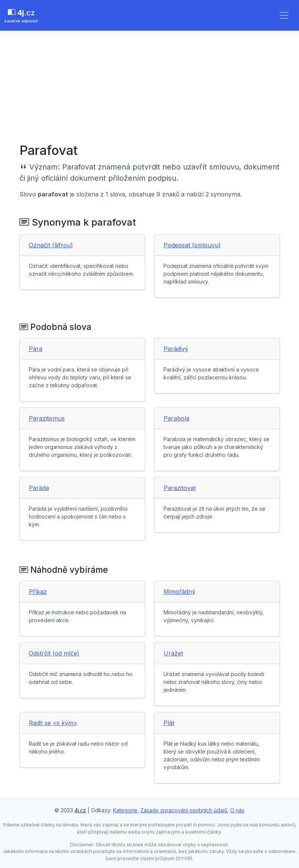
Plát (169, 723)
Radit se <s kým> (53, 723)
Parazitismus (47, 418)
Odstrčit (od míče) (54, 653)
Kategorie (125, 810)
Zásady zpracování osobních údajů (184, 810)
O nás (237, 810)
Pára (36, 349)
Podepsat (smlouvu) (192, 245)
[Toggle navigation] (284, 15)
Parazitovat (180, 488)
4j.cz (80, 810)
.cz (21, 16)
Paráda (39, 488)
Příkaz (38, 592)
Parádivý (176, 349)
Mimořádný (179, 592)
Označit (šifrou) (51, 245)
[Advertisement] (149, 87)
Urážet (173, 653)
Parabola (176, 418)
